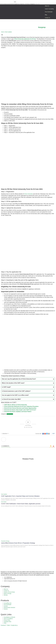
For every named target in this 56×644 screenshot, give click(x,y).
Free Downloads (49, 12)
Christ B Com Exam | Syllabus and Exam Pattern (18, 412)
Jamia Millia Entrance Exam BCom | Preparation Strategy (18, 543)
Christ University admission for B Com (25, 39)
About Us (47, 6)
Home (2, 32)
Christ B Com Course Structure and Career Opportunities (20, 408)
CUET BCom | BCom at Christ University (15, 405)
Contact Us (47, 18)
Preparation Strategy (5, 541)
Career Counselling (49, 9)
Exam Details (4, 502)
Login (53, 433)
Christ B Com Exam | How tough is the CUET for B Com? (20, 410)
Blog (46, 15)
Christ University (28, 194)
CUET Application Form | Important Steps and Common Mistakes (20, 496)
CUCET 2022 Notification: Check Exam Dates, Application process (21, 504)
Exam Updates (8, 32)
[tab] (28, 379)
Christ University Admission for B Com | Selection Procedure (21, 406)
